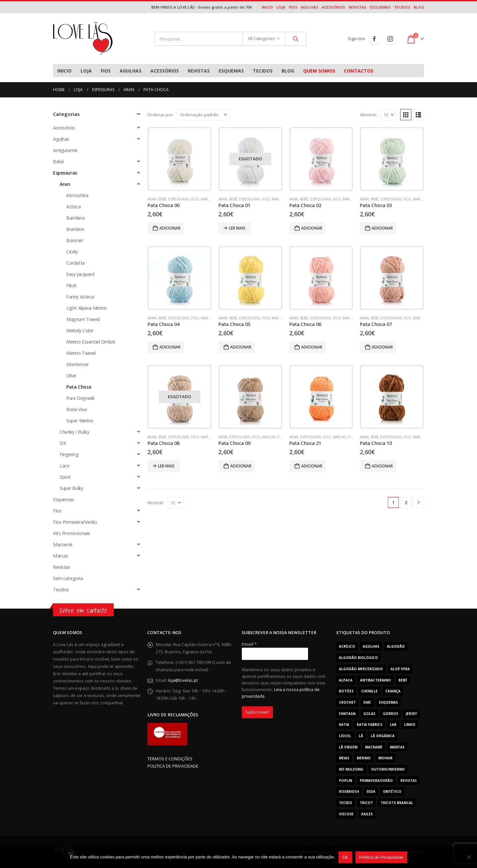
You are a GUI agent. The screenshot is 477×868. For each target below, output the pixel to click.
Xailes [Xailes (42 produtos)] (367, 814)
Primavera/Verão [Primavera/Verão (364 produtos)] (376, 781)
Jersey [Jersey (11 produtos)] (411, 714)
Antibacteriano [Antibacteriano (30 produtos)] (375, 680)
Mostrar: (369, 115)
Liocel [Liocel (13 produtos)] (345, 736)
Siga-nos (356, 39)
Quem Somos (319, 71)
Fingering (69, 454)
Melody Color (80, 330)
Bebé (162, 199)
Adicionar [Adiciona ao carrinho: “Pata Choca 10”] (382, 466)
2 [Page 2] (406, 502)
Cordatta (76, 263)
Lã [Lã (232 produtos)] (361, 736)
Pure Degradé (80, 398)
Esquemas (380, 7)
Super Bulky (71, 488)
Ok (345, 857)
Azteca (73, 207)
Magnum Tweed (83, 319)
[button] (406, 115)
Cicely (72, 252)
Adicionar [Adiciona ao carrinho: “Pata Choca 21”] (312, 466)
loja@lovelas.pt (183, 680)
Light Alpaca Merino (87, 308)
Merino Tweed (81, 353)
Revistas (358, 7)
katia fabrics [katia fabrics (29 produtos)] (370, 725)
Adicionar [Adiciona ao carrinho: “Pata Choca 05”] (241, 347)
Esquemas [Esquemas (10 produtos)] (388, 702)
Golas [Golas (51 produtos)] (369, 714)
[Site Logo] (83, 39)
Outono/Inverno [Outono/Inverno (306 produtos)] (388, 769)
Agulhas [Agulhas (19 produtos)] (371, 646)
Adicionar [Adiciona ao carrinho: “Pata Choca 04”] (170, 347)
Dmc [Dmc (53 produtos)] (367, 702)
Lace (64, 466)
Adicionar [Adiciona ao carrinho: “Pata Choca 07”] (382, 347)
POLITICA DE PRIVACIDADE (173, 766)
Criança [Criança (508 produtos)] (393, 691)
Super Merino (80, 421)
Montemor (78, 364)
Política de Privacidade (381, 857)
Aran (152, 199)
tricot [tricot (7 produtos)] (366, 803)
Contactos (359, 71)
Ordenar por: (160, 115)
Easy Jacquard (80, 274)
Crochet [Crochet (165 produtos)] (347, 702)
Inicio (267, 7)
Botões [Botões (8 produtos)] (346, 691)
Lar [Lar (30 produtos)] (393, 725)
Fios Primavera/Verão (75, 522)
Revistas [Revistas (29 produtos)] (409, 781)
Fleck (71, 285)
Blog (419, 7)
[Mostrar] (389, 115)
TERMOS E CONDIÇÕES (170, 759)
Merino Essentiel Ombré (91, 342)
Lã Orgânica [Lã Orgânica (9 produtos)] (383, 736)
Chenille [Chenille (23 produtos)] (369, 691)
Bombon (75, 229)
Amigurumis (65, 150)
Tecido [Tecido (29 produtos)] (345, 803)
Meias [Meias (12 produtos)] (344, 758)
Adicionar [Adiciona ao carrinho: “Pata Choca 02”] (312, 228)
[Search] (296, 39)
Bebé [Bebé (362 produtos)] (403, 680)
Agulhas (310, 7)
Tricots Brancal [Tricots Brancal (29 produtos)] (397, 803)
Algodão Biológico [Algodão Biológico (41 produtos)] (358, 658)
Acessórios (334, 7)
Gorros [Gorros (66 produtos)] (391, 714)
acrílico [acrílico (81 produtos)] (347, 646)
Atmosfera (77, 195)
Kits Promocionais (72, 533)
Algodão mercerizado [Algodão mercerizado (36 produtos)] (361, 669)
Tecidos (402, 7)
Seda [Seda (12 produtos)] (371, 791)
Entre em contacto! (83, 610)
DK (63, 443)
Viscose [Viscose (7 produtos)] (346, 814)
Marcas (208, 199)
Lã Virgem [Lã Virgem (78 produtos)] (348, 747)
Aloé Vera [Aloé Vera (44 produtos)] (400, 669)
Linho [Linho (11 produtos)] (410, 725)
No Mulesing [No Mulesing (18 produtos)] (351, 769)
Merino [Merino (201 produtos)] (364, 758)
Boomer (75, 240)
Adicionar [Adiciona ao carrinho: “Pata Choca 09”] (241, 466)
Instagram (390, 39)
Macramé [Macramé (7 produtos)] (374, 747)
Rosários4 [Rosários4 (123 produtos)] (349, 791)
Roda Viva (76, 409)
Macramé (63, 544)
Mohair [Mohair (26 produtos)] (385, 758)
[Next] (419, 502)
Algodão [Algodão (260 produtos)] (396, 646)
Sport (65, 477)
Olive (71, 376)
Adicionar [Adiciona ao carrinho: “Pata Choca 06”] (312, 347)
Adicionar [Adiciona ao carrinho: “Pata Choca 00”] (170, 228)
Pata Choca (79, 387)
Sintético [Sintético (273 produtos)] (392, 791)
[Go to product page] (180, 159)
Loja (281, 7)
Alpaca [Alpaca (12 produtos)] (346, 680)
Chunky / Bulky (74, 432)
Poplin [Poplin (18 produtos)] (345, 781)
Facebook (374, 39)
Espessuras (179, 199)
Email (249, 644)
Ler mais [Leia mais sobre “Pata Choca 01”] (237, 228)
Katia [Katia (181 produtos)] (344, 725)
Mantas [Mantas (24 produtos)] (397, 747)
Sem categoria (68, 578)
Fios (293, 7)
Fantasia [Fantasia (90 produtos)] (347, 714)
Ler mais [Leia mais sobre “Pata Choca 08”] (166, 466)
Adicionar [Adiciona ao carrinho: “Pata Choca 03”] (382, 228)
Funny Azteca (80, 297)
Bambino (76, 218)
